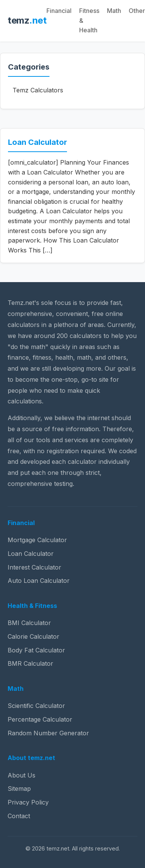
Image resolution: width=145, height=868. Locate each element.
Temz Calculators (38, 90)
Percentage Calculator (40, 719)
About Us (22, 775)
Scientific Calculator (36, 706)
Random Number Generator (48, 733)
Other (137, 11)
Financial (59, 11)
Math (114, 11)
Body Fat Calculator (36, 650)
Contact (19, 816)
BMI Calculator (29, 623)
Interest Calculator (34, 567)
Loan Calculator (37, 142)
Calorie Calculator (33, 636)
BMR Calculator (30, 663)
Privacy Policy (28, 802)
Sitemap (19, 789)
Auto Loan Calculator (39, 581)
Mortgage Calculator (37, 540)
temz (27, 20)
